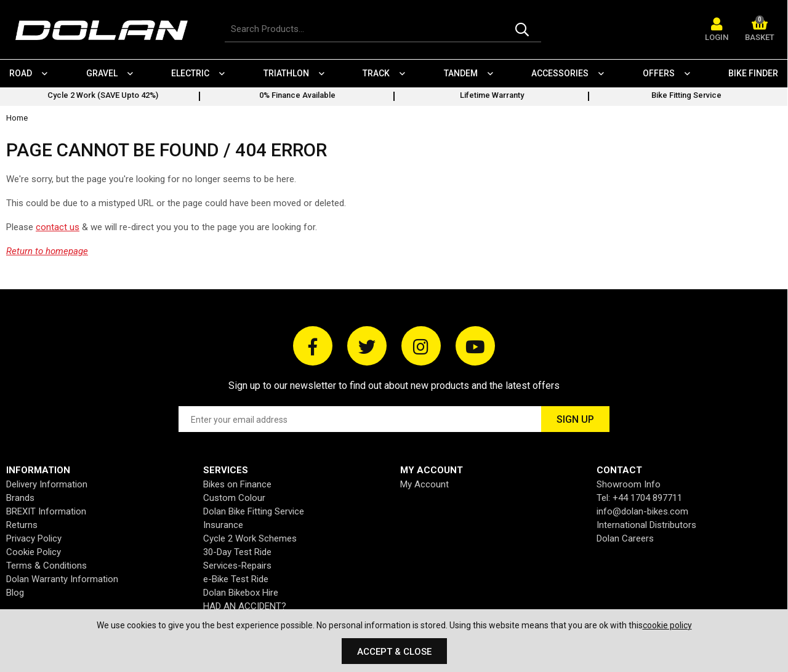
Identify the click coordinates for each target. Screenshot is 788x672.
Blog (15, 593)
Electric (190, 73)
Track (376, 73)
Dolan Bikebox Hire (241, 593)
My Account (424, 484)
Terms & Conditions (46, 566)
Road (21, 73)
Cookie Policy (34, 552)
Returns (22, 525)
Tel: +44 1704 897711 (639, 498)
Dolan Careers (625, 538)
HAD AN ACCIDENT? (245, 606)
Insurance (223, 525)
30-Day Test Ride (237, 552)
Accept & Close (394, 652)
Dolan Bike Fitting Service (254, 511)
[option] (103, 97)
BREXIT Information (46, 511)
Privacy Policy (34, 538)
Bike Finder (753, 73)
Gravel (102, 73)
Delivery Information (47, 484)
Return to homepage (47, 251)
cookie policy (667, 625)
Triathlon (286, 73)
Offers (659, 73)
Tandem (461, 73)
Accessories (560, 73)
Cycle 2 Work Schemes (250, 538)
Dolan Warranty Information (62, 579)
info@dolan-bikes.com (642, 511)
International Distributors (646, 525)
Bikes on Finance (237, 484)
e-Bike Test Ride (236, 579)
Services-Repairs (237, 566)
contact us (58, 227)
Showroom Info (629, 484)
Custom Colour (234, 498)
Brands (20, 498)
